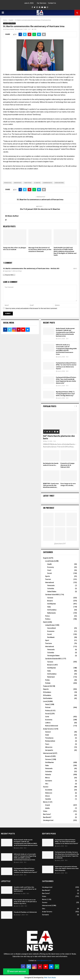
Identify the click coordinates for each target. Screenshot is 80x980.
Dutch (45, 622)
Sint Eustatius (52, 610)
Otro (47, 784)
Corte (47, 717)
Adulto (47, 808)
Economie (51, 631)
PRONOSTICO (8, 183)
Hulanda (48, 775)
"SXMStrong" (28, 183)
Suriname (49, 781)
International (50, 582)
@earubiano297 (60, 544)
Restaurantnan (50, 741)
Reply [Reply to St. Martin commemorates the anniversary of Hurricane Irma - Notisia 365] (75, 269)
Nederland (51, 677)
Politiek (48, 683)
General (48, 732)
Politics (48, 619)
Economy (51, 567)
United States (52, 592)
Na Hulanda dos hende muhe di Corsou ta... (51, 464)
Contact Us (52, 3)
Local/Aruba (49, 561)
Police (47, 616)
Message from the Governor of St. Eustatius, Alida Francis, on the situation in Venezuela (40, 250)
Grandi (48, 805)
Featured (46, 686)
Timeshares (49, 738)
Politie (47, 680)
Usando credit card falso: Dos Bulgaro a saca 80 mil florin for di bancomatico (25, 889)
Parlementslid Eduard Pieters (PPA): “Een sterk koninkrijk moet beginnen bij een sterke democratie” (66, 380)
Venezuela (51, 585)
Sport (47, 640)
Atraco (47, 796)
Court (49, 570)
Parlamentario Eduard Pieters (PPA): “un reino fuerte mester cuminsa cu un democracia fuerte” (66, 366)
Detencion (49, 793)
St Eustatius (47, 695)
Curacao (50, 598)
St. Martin (37, 183)
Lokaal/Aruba (50, 625)
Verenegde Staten (53, 656)
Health (49, 564)
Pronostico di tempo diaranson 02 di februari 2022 (67, 465)
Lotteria (48, 723)
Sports (47, 576)
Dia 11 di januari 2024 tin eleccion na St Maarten (40, 209)
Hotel (47, 735)
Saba (49, 607)
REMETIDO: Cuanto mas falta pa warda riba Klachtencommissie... (51, 485)
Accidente (49, 790)
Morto (45, 802)
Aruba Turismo (48, 729)
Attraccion (49, 747)
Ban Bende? (47, 817)
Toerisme (48, 643)
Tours (47, 744)
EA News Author (9, 29)
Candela (48, 799)
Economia (49, 720)
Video (45, 811)
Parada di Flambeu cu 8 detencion (25, 912)
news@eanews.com (44, 961)
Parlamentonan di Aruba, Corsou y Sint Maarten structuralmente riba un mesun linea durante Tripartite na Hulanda (67, 855)
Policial (48, 707)
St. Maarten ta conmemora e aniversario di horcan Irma (40, 200)
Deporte (46, 689)
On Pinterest (49, 508)
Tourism (48, 579)
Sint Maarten (12, 23)
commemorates (47, 183)
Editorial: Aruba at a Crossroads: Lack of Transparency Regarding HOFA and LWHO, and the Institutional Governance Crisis (66, 349)
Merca (47, 778)
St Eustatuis (47, 692)
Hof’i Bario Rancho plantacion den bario (59, 437)
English (6, 23)
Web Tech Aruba (50, 978)
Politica (48, 711)
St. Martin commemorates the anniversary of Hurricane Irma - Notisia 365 (31, 269)
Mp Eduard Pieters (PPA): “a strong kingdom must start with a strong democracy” (65, 394)
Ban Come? (47, 814)
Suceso (46, 787)
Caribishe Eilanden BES (53, 659)
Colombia (51, 589)
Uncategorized (48, 820)
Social (49, 573)
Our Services (42, 3)
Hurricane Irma (59, 183)
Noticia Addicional (52, 726)
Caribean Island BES (52, 595)
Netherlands (52, 613)
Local (45, 701)
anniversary (18, 183)
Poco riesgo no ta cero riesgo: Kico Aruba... (68, 484)
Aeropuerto (49, 750)
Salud (47, 704)
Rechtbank (51, 637)
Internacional (48, 753)
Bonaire (50, 601)
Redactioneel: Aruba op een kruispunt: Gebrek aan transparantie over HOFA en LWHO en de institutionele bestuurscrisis (65, 332)
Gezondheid (52, 628)
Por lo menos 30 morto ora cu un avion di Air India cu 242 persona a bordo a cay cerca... (25, 902)
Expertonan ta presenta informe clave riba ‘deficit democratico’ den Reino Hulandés (67, 868)
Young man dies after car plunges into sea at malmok (15, 249)
